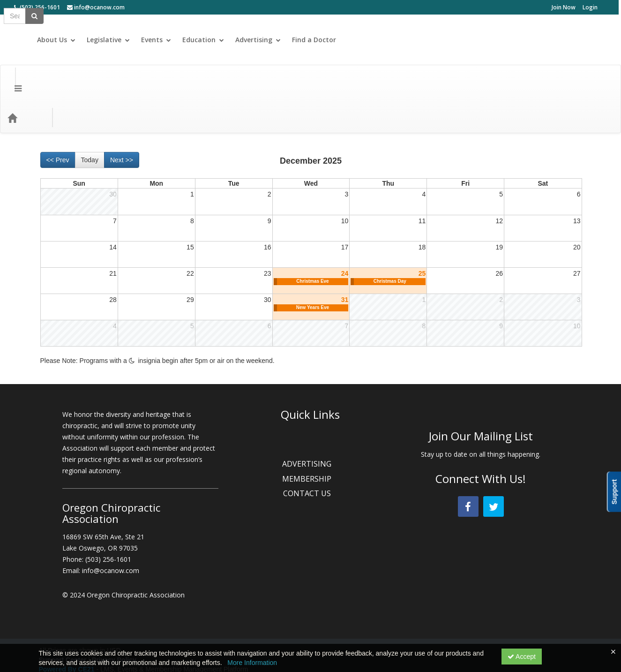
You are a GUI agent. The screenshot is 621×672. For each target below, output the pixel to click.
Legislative (377, 40)
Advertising (527, 40)
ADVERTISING (310, 426)
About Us (325, 40)
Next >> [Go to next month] (122, 123)
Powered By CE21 (68, 632)
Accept (522, 657)
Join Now (564, 7)
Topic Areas (169, 80)
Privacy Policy (114, 623)
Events (425, 40)
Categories (66, 80)
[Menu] (11, 81)
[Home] (26, 81)
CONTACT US (310, 456)
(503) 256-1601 (37, 7)
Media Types (117, 80)
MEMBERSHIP (310, 441)
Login (590, 7)
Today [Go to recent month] (90, 123)
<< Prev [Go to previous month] (58, 123)
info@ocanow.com (96, 7)
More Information (252, 663)
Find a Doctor (584, 40)
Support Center (63, 623)
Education (472, 40)
